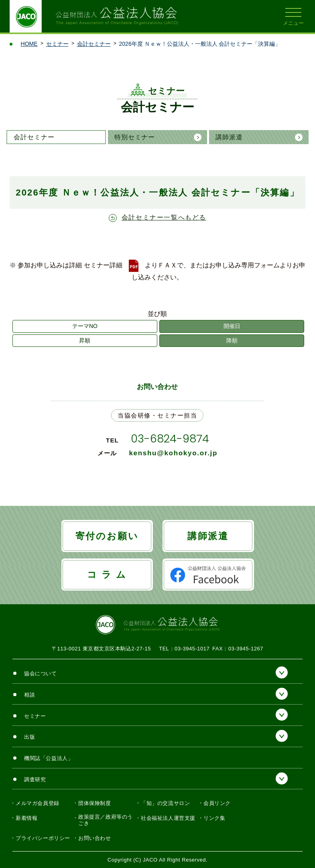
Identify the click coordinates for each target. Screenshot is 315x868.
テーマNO (85, 326)
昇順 (85, 340)
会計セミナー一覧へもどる (164, 217)
